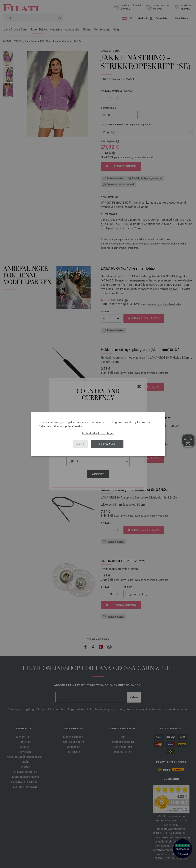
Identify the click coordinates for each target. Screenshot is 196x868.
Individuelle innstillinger (98, 433)
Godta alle (107, 444)
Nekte (80, 444)
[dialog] (98, 434)
